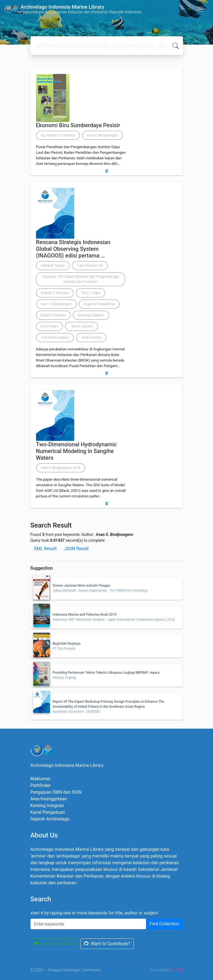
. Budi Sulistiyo (91, 338)
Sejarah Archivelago (50, 819)
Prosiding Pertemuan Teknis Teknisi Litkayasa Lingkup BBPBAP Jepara (106, 673)
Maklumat (40, 779)
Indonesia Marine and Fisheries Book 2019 (85, 615)
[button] (107, 171)
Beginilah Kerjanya (67, 644)
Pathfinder (41, 785)
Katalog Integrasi (47, 806)
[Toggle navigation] (201, 9)
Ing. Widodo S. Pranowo (58, 135)
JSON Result (76, 549)
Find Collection (164, 924)
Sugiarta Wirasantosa (99, 304)
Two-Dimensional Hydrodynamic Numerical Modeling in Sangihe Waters (76, 451)
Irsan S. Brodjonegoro (102, 135)
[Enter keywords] (88, 924)
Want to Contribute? (107, 944)
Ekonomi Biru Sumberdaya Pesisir (78, 125)
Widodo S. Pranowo (55, 293)
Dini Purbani (49, 326)
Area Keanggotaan (49, 799)
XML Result (45, 549)
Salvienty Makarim (91, 315)
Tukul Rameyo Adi (90, 266)
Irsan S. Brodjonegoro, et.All (61, 468)
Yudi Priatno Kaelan (55, 338)
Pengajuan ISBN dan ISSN (56, 792)
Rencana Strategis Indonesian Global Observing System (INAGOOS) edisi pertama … (73, 249)
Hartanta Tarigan (53, 266)
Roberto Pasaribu (53, 315)
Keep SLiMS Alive (55, 944)
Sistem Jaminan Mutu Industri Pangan (82, 586)
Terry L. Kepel (90, 293)
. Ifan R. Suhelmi (82, 326)
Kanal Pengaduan (48, 812)
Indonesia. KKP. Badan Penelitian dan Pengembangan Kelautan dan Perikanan (81, 279)
